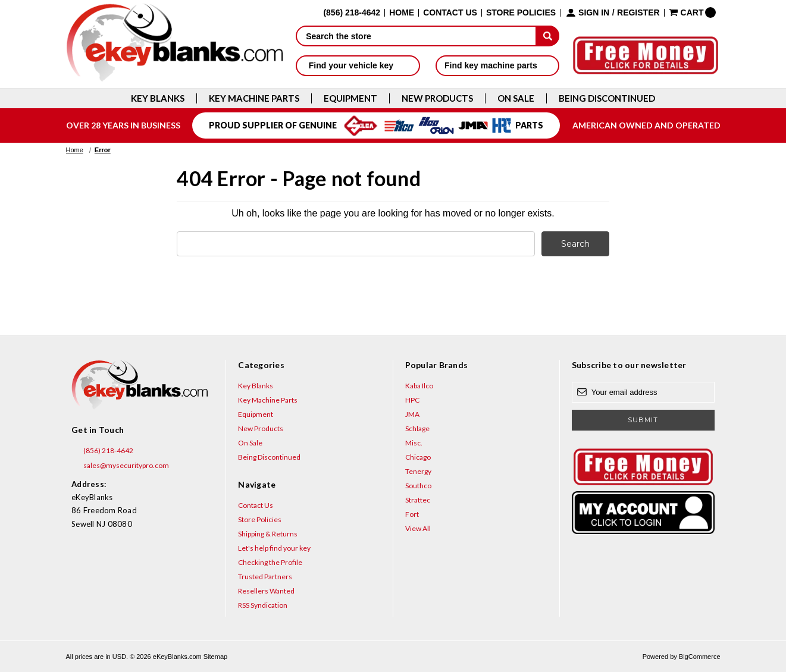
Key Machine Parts (254, 98)
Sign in (594, 13)
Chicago (418, 457)
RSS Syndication (263, 605)
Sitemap (215, 657)
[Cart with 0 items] (693, 12)
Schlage (417, 428)
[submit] (547, 36)
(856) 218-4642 (102, 451)
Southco (418, 486)
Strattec (418, 500)
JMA (412, 414)
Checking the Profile (270, 562)
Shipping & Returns (268, 534)
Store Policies (521, 13)
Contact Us (450, 13)
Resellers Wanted (266, 591)
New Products (437, 98)
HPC (412, 400)
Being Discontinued (607, 98)
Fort (412, 514)
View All (418, 528)
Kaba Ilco (419, 386)
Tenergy (418, 471)
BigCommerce (700, 657)
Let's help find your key (274, 548)
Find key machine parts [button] (497, 65)
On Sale (516, 98)
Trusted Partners (265, 577)
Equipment (350, 98)
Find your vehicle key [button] (358, 65)
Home (402, 13)
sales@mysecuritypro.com (120, 466)
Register (638, 13)
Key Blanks (158, 98)
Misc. (414, 443)
